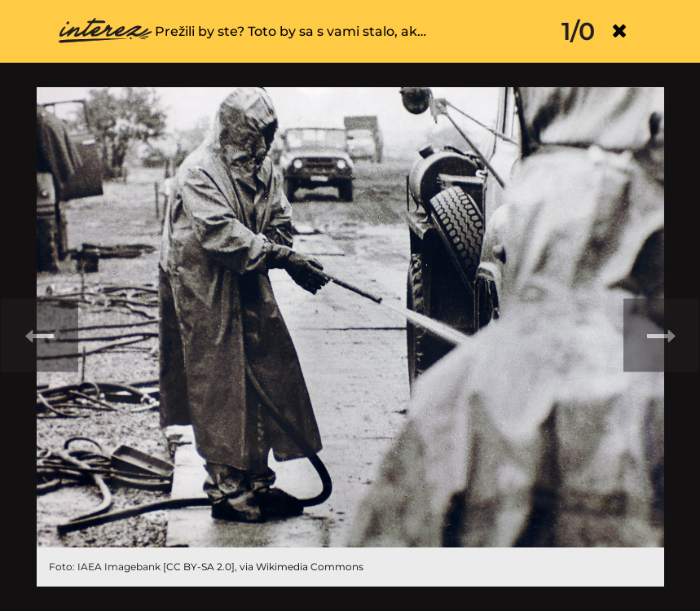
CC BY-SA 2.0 (199, 567)
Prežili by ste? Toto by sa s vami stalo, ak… (291, 31)
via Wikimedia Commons (302, 567)
